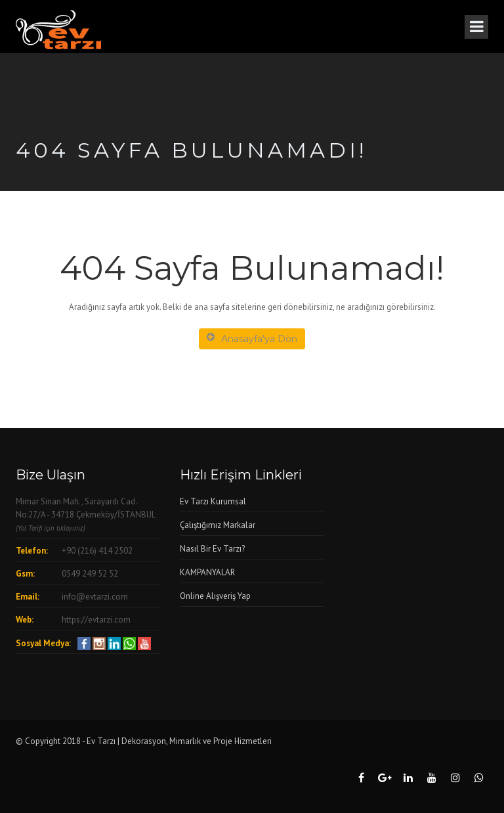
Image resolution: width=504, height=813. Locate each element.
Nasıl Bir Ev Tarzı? (212, 549)
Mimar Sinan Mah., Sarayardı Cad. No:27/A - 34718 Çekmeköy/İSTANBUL (85, 514)
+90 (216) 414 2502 (97, 551)
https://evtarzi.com (96, 620)
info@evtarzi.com (95, 597)
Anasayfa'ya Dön (252, 339)
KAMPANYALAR (207, 572)
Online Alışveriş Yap (215, 596)
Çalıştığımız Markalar (218, 525)
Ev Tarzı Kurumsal (213, 501)
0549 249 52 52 (90, 574)
